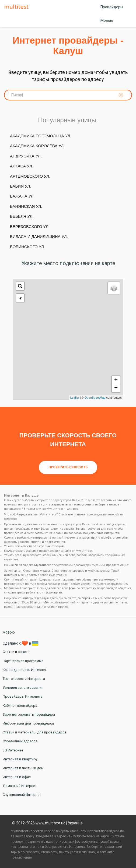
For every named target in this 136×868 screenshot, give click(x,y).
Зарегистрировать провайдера (29, 714)
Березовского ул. (30, 226)
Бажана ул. (22, 196)
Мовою (107, 20)
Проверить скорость (68, 467)
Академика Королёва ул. (37, 146)
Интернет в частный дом (23, 768)
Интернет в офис (17, 777)
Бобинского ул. (27, 247)
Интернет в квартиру (20, 759)
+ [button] (116, 380)
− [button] (116, 388)
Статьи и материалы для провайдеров (35, 732)
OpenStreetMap (95, 398)
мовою (9, 632)
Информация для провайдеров (29, 723)
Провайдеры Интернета (23, 696)
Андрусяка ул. (26, 156)
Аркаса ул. (22, 166)
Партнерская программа (23, 661)
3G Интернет (13, 750)
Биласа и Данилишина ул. (39, 236)
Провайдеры (112, 7)
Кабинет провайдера (20, 706)
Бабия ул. (20, 186)
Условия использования (23, 688)
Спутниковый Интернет (22, 795)
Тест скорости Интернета (24, 679)
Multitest (18, 7)
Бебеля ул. (22, 216)
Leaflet (75, 398)
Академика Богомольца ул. (41, 136)
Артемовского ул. (30, 176)
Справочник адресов (20, 741)
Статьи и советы (17, 652)
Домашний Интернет (20, 786)
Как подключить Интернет (25, 670)
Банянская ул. (26, 206)
